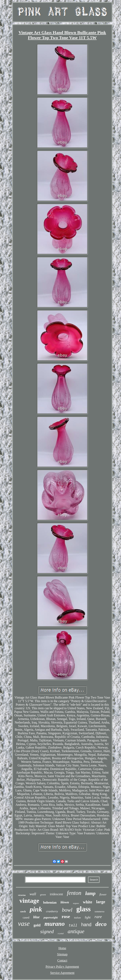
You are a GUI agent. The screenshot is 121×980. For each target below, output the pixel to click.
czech (23, 912)
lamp (90, 893)
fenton (74, 893)
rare (98, 917)
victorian (22, 895)
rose (66, 916)
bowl (67, 910)
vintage (29, 901)
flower (103, 895)
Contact (62, 960)
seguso (76, 903)
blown (65, 902)
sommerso (99, 912)
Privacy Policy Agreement (62, 967)
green (43, 895)
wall (33, 894)
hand (86, 925)
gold (37, 925)
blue (36, 917)
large (101, 902)
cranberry (52, 911)
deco (101, 924)
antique (76, 931)
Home (62, 948)
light (88, 917)
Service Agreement (62, 973)
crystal (61, 933)
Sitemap (62, 954)
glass (83, 909)
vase (24, 924)
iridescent (56, 894)
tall (73, 925)
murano (55, 924)
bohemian (50, 902)
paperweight (51, 918)
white (88, 902)
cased (26, 917)
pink (36, 909)
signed (47, 931)
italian (77, 918)
